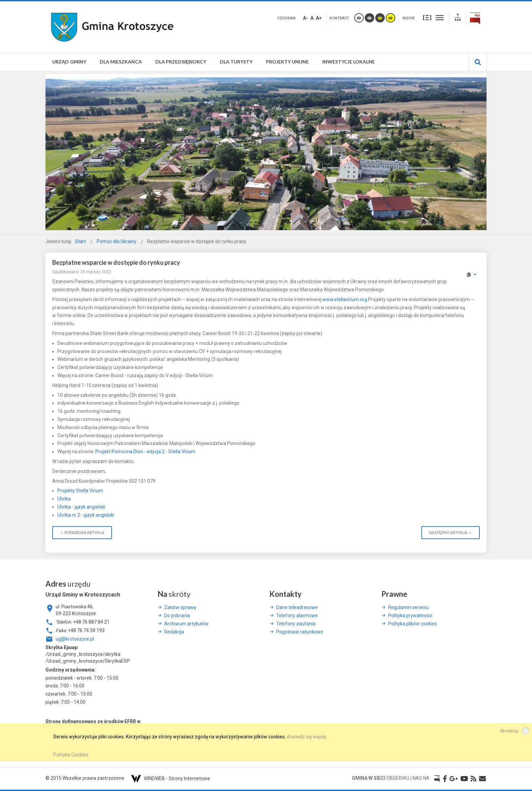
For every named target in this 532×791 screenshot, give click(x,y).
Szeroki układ (440, 17)
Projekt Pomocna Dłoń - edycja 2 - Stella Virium (145, 452)
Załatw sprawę (180, 607)
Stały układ (427, 17)
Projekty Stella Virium (80, 491)
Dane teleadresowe (297, 607)
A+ (319, 18)
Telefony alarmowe (297, 615)
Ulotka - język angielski (81, 507)
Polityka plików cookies (413, 624)
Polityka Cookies (71, 755)
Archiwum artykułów (186, 624)
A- (306, 18)
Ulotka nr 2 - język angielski (86, 515)
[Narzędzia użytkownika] (471, 275)
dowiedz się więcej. (307, 737)
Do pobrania (177, 615)
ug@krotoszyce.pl (75, 639)
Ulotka (64, 499)
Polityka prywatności (410, 615)
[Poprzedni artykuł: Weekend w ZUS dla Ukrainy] (82, 533)
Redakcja (174, 632)
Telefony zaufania (296, 624)
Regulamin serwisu (408, 607)
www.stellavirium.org (345, 299)
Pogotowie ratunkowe (300, 632)
